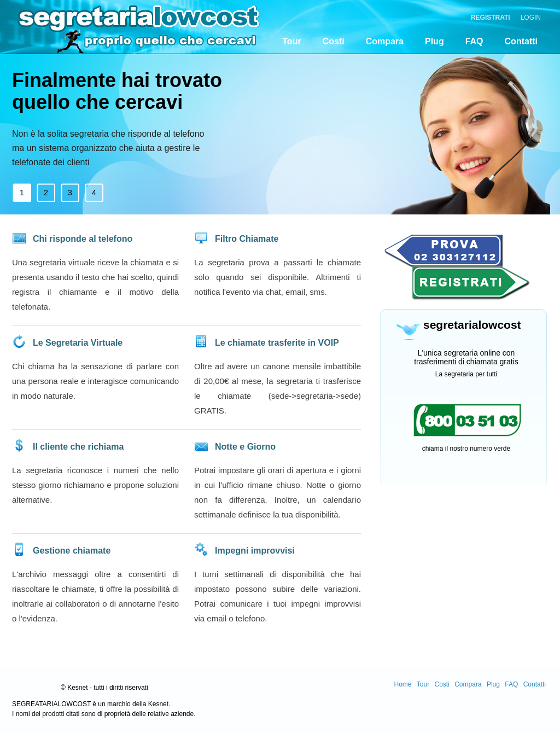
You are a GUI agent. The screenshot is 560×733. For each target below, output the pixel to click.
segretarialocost (97, 25)
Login (531, 18)
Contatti (521, 41)
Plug (434, 41)
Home (402, 684)
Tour (291, 41)
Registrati (491, 18)
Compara (385, 41)
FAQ (474, 41)
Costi (334, 41)
